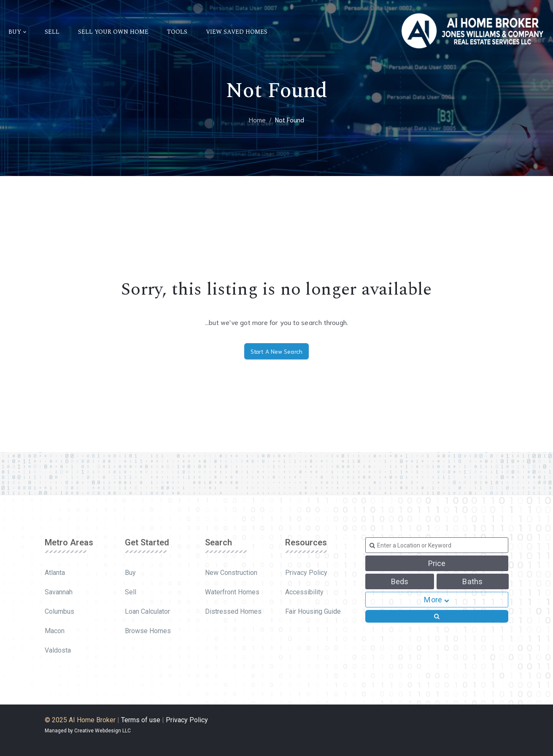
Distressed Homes (233, 611)
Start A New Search (277, 351)
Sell (131, 592)
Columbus (59, 611)
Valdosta (58, 650)
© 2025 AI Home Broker (80, 720)
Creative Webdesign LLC (103, 731)
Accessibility (304, 592)
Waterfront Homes (232, 592)
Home (257, 119)
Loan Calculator (147, 611)
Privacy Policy (306, 573)
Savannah (59, 592)
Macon (55, 631)
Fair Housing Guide (313, 611)
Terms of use (141, 720)
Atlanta (55, 573)
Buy (130, 573)
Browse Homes (148, 631)
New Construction (231, 573)
